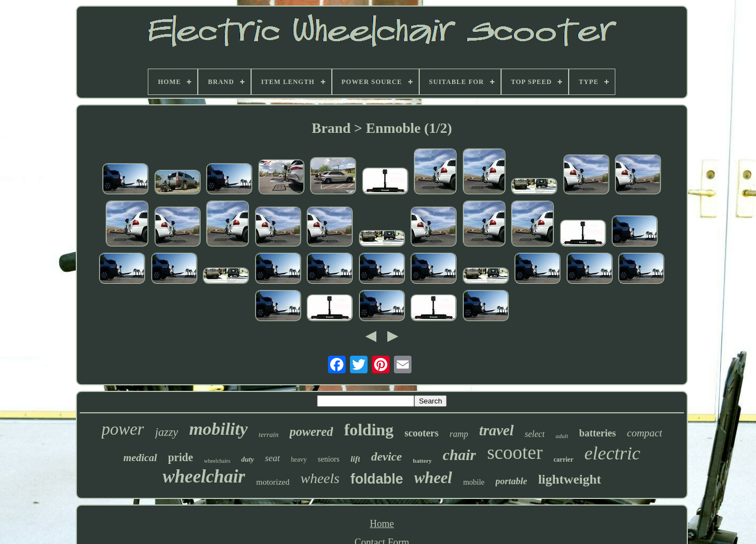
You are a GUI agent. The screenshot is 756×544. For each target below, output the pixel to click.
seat (272, 458)
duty (248, 459)
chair (460, 455)
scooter (515, 453)
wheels (320, 478)
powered (311, 432)
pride (181, 457)
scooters (421, 433)
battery (423, 461)
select (535, 434)
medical (140, 458)
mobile (474, 482)
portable (512, 481)
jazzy (166, 432)
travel (496, 430)
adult (562, 436)
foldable (377, 479)
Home (382, 524)
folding (369, 430)
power (123, 429)
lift (355, 459)
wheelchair (204, 476)
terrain (269, 434)
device (386, 456)
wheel (433, 478)
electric (613, 453)
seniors (329, 459)
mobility (218, 429)
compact (644, 433)
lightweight (569, 479)
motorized (273, 482)
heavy (299, 459)
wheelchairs (217, 461)
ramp (459, 434)
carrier (564, 459)
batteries (597, 433)
